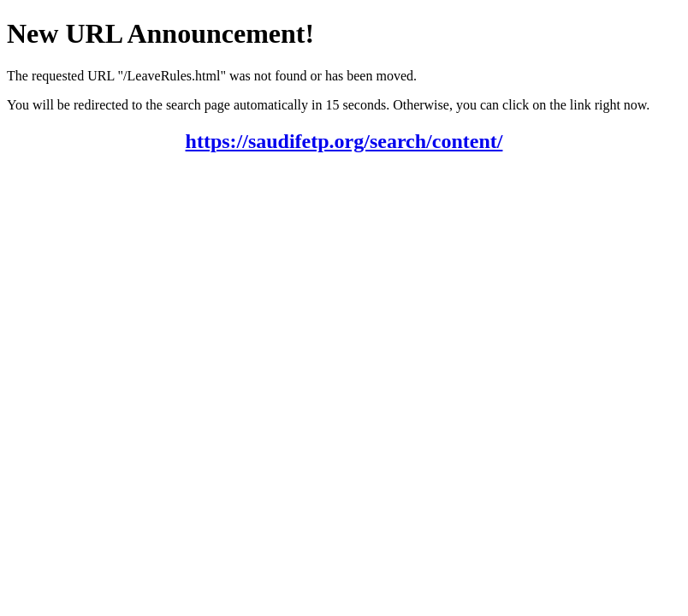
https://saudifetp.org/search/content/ (344, 141)
